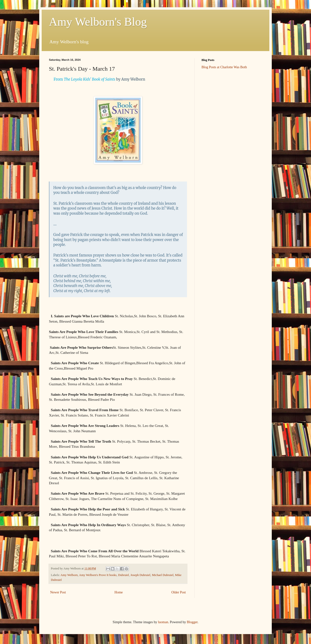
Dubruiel (124, 575)
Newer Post (58, 592)
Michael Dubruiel (163, 575)
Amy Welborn (69, 575)
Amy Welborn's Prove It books (98, 575)
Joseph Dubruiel (140, 575)
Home (119, 592)
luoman (163, 622)
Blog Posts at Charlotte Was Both (224, 67)
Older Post (179, 592)
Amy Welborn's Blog (98, 22)
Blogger (192, 622)
